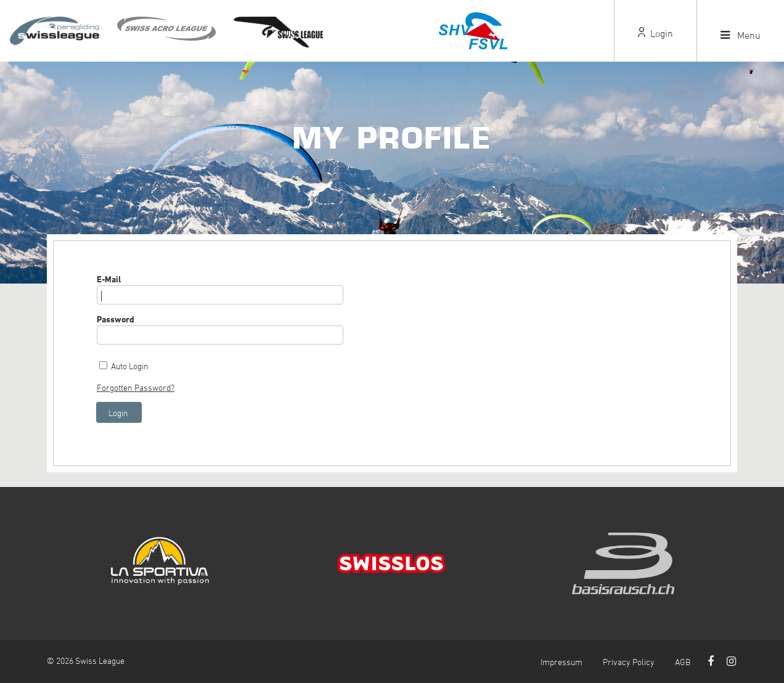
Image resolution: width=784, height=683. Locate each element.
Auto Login (130, 366)
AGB (683, 662)
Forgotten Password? (136, 387)
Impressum (561, 662)
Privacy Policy (629, 662)
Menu (741, 35)
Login (655, 33)
